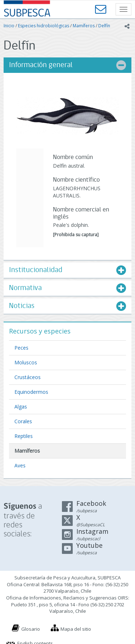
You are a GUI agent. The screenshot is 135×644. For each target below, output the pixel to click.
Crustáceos (28, 377)
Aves (20, 465)
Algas (21, 407)
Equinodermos (31, 392)
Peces (21, 348)
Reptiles (24, 436)
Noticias (22, 306)
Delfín (104, 26)
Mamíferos (84, 26)
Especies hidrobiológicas (44, 26)
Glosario (31, 629)
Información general (41, 65)
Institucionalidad (36, 270)
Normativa (25, 288)
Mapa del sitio (76, 629)
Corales (23, 421)
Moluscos (26, 362)
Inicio (9, 26)
